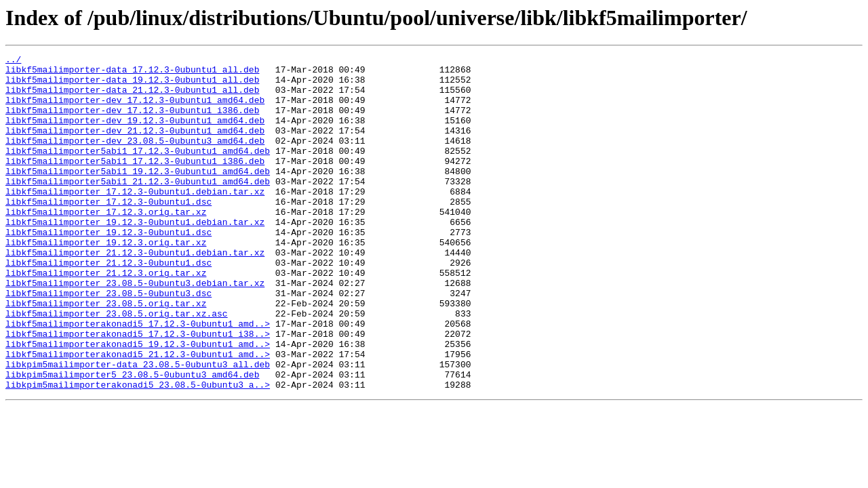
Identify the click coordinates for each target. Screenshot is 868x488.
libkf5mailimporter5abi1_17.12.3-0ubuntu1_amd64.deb (138, 171)
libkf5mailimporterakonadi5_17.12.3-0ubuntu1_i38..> (138, 390)
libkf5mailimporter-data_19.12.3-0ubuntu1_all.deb (132, 85)
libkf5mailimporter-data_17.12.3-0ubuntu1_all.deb (132, 73)
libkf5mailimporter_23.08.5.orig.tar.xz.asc (117, 366)
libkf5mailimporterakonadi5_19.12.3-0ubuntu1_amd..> (138, 403)
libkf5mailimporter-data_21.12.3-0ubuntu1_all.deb (132, 98)
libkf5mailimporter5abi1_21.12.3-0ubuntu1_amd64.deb (138, 207)
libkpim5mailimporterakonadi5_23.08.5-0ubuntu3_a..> (138, 451)
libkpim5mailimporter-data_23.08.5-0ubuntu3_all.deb (138, 427)
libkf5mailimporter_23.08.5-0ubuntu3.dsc (108, 342)
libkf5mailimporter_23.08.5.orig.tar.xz (106, 354)
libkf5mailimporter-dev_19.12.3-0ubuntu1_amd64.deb (135, 134)
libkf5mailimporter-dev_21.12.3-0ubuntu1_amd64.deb (135, 146)
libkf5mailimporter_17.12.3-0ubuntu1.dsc (108, 232)
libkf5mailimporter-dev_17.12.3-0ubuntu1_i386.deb (132, 122)
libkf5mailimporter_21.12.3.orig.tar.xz (106, 317)
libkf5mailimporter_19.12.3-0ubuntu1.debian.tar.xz (135, 256)
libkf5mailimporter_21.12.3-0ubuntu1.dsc (108, 305)
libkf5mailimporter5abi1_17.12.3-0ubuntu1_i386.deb (135, 183)
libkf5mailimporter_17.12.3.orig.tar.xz (106, 244)
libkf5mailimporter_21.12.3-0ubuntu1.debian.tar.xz (135, 293)
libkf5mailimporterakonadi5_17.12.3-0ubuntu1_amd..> (138, 378)
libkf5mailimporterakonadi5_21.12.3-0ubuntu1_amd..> (138, 415)
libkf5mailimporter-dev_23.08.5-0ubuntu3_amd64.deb (135, 159)
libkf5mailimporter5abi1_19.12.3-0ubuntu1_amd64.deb (138, 195)
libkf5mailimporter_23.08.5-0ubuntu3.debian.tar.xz (135, 329)
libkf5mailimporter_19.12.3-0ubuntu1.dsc (108, 268)
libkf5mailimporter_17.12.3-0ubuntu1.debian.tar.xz (135, 220)
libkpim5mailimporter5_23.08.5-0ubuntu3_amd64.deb (132, 439)
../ (13, 61)
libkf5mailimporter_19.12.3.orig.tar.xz (106, 281)
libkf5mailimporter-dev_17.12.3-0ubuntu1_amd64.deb (135, 110)
